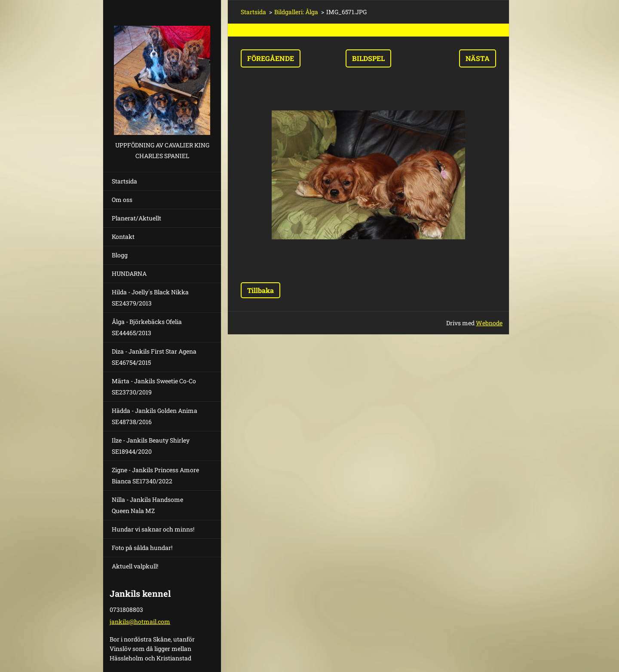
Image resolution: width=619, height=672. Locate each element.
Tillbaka (260, 290)
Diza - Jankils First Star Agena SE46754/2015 (154, 357)
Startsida (124, 181)
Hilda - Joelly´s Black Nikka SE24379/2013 (150, 298)
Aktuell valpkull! (135, 566)
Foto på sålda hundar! (142, 548)
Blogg (120, 255)
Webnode (489, 323)
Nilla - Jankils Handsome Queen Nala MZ (147, 505)
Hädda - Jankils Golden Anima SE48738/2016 (155, 416)
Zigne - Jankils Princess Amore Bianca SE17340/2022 (155, 475)
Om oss (122, 200)
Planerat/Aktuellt (136, 218)
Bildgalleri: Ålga (296, 12)
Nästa (478, 58)
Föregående (271, 58)
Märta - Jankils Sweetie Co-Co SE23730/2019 (154, 386)
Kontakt (123, 237)
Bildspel (368, 58)
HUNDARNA (129, 273)
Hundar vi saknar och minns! (153, 529)
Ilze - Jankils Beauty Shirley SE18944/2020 (151, 446)
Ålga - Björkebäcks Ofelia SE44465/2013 (147, 327)
